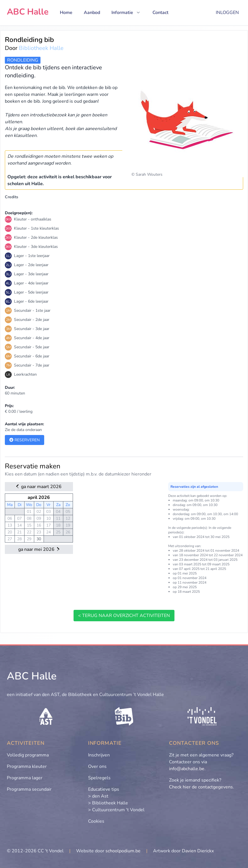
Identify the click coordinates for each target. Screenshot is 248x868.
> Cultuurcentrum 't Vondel (116, 810)
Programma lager (25, 778)
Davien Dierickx (198, 851)
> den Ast (98, 796)
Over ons (97, 766)
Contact (160, 13)
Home (66, 13)
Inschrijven (99, 755)
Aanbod (92, 13)
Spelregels (99, 778)
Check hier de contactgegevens (201, 787)
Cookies (96, 821)
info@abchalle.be (187, 769)
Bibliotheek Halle (41, 48)
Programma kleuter (27, 766)
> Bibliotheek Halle (108, 803)
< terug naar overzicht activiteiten (124, 616)
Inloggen (227, 13)
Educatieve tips (104, 789)
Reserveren (25, 440)
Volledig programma (28, 755)
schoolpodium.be (123, 851)
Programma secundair (29, 789)
